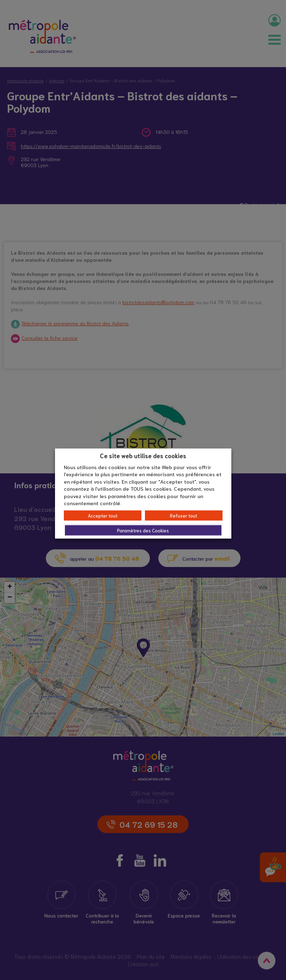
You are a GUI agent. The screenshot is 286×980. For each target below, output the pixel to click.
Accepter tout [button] (103, 515)
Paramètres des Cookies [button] (143, 530)
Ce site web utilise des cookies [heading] (143, 455)
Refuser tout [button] (184, 515)
